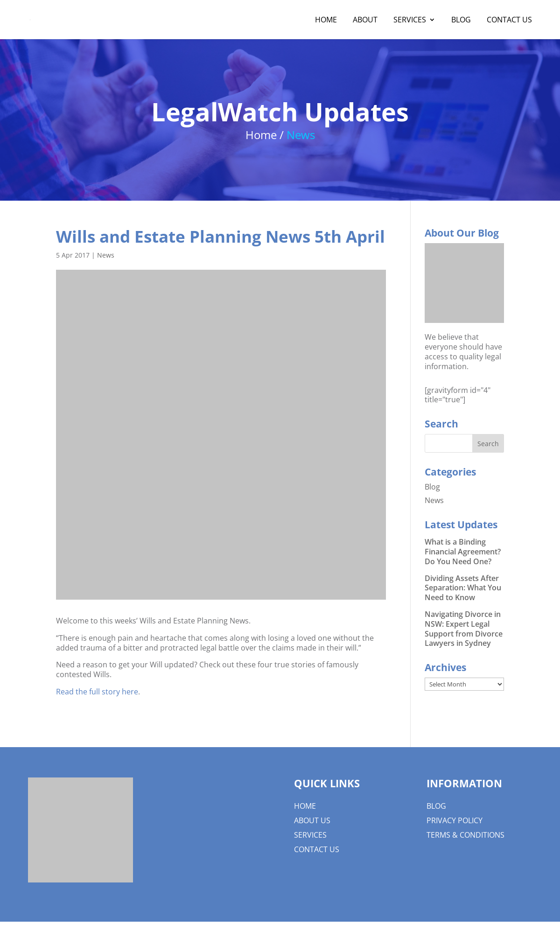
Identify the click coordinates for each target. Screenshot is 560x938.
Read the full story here (97, 692)
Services (410, 21)
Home (326, 21)
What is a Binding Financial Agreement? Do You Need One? (463, 552)
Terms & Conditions (465, 835)
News (106, 255)
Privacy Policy (455, 820)
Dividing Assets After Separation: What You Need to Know (463, 588)
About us (312, 820)
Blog (461, 21)
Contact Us (509, 21)
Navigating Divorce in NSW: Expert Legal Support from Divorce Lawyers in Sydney (464, 629)
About (365, 21)
